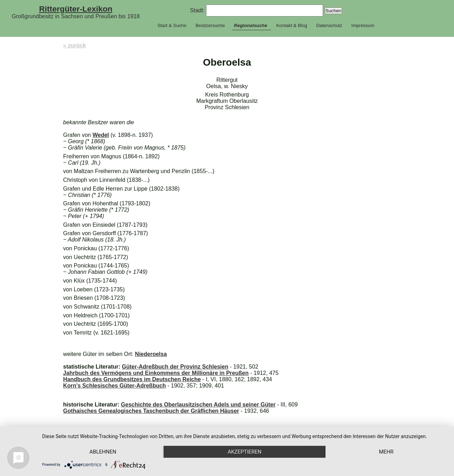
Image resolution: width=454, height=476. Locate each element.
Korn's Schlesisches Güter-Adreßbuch (115, 386)
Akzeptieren (244, 452)
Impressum (363, 25)
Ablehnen (103, 452)
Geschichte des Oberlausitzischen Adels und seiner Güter (198, 405)
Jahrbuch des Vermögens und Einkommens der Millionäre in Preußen (156, 373)
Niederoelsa (151, 354)
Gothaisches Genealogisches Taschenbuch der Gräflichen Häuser (151, 411)
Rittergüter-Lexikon (76, 9)
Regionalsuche (251, 25)
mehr (386, 452)
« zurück (75, 45)
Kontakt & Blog (292, 25)
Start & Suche (172, 25)
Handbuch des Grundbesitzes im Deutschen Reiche (132, 379)
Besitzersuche (210, 25)
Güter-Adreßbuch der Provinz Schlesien (175, 367)
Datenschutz (329, 25)
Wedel (101, 135)
